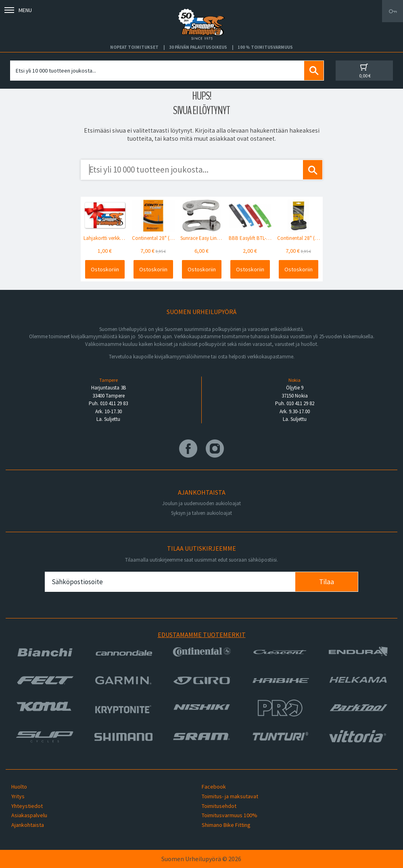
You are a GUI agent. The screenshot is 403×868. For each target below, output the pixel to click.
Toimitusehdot (219, 806)
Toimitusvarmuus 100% (230, 815)
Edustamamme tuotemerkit (202, 635)
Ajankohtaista (28, 825)
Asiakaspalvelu (29, 815)
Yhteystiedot (27, 806)
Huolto (19, 787)
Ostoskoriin (105, 269)
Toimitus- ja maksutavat (230, 796)
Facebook (214, 787)
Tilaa (327, 582)
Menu (18, 10)
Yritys (18, 796)
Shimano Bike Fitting (226, 825)
